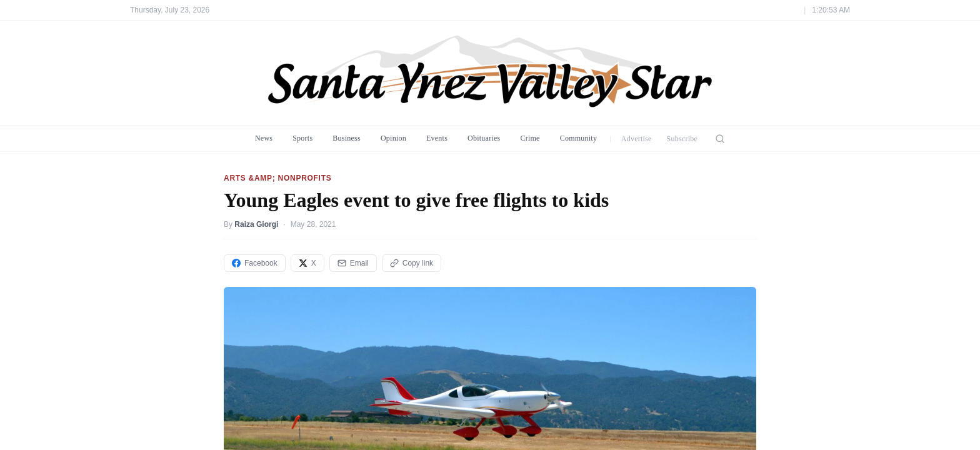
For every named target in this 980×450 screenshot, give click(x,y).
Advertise (637, 139)
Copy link (412, 263)
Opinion (393, 138)
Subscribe (682, 139)
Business (347, 138)
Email (353, 263)
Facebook (255, 263)
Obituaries (484, 138)
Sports (302, 138)
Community (579, 138)
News (264, 138)
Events (437, 138)
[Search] (720, 139)
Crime (530, 138)
